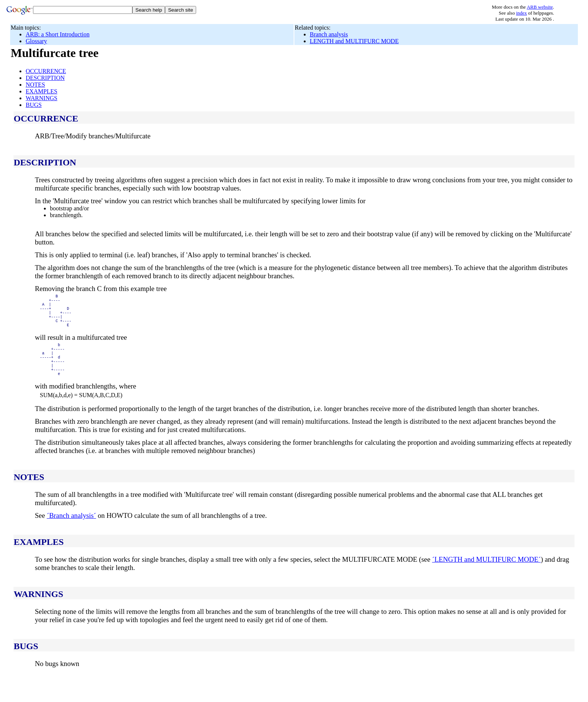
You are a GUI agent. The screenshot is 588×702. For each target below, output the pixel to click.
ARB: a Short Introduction (57, 34)
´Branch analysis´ (71, 533)
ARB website (540, 7)
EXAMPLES (41, 91)
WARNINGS (41, 98)
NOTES (35, 85)
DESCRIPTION (45, 78)
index (521, 13)
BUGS (34, 105)
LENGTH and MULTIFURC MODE (354, 41)
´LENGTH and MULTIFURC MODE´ (486, 577)
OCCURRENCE (46, 71)
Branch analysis (329, 34)
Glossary (36, 41)
